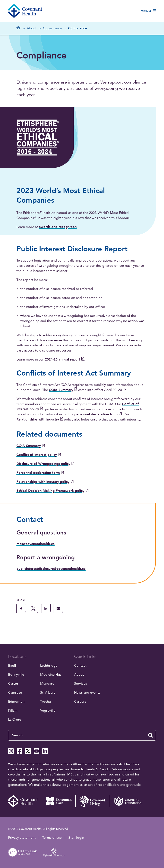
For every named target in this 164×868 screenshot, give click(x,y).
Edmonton (16, 702)
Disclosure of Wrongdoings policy (45, 464)
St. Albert (48, 693)
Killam (13, 711)
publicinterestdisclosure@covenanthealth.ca (51, 569)
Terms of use (52, 838)
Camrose (15, 693)
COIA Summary (63, 390)
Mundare (47, 684)
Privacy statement (22, 838)
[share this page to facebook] (21, 609)
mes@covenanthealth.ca (36, 544)
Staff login (76, 838)
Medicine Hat (51, 675)
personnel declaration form (98, 414)
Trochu (45, 702)
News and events (87, 693)
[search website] (151, 735)
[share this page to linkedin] (46, 609)
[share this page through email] (58, 609)
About (79, 675)
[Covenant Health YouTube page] (37, 751)
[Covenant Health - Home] (25, 801)
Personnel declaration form (40, 473)
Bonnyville (16, 675)
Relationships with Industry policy (45, 482)
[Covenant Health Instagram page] (11, 751)
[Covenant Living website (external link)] (92, 801)
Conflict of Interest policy (39, 455)
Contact (80, 666)
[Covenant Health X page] (28, 751)
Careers (80, 702)
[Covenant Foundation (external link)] (126, 801)
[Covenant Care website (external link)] (59, 801)
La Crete (15, 720)
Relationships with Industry (40, 419)
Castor (13, 684)
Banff (12, 666)
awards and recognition (58, 227)
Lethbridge (49, 666)
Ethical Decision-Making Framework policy (52, 491)
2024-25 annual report (64, 359)
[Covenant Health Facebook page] (19, 751)
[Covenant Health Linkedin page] (45, 751)
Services (81, 684)
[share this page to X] (34, 609)
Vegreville (48, 711)
